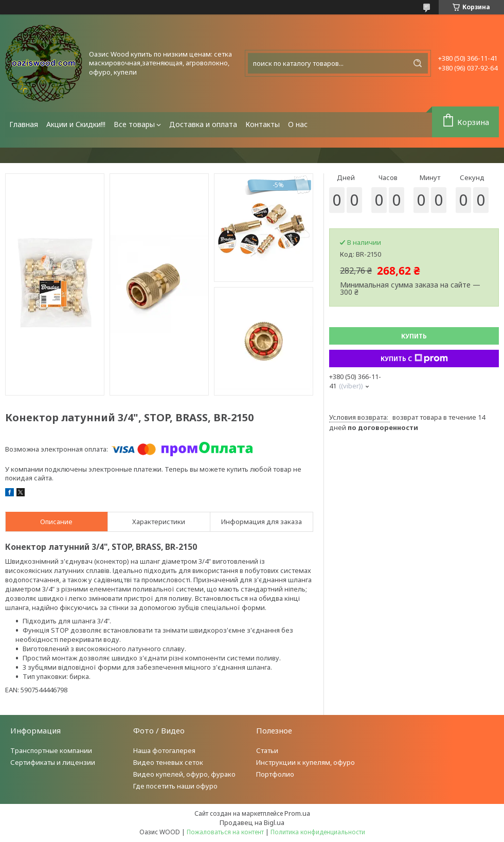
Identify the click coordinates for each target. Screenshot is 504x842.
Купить (414, 336)
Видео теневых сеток (168, 762)
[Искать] (418, 63)
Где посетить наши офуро (175, 786)
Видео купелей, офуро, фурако (184, 774)
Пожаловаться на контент (225, 832)
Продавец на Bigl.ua (252, 822)
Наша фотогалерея (164, 750)
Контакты (263, 124)
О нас (298, 124)
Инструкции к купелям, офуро (305, 762)
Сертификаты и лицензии (53, 762)
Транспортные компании (51, 750)
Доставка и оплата (203, 124)
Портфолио (275, 774)
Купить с (414, 359)
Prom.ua (297, 813)
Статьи (267, 750)
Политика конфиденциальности (318, 832)
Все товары (134, 124)
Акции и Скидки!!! (76, 124)
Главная (24, 124)
